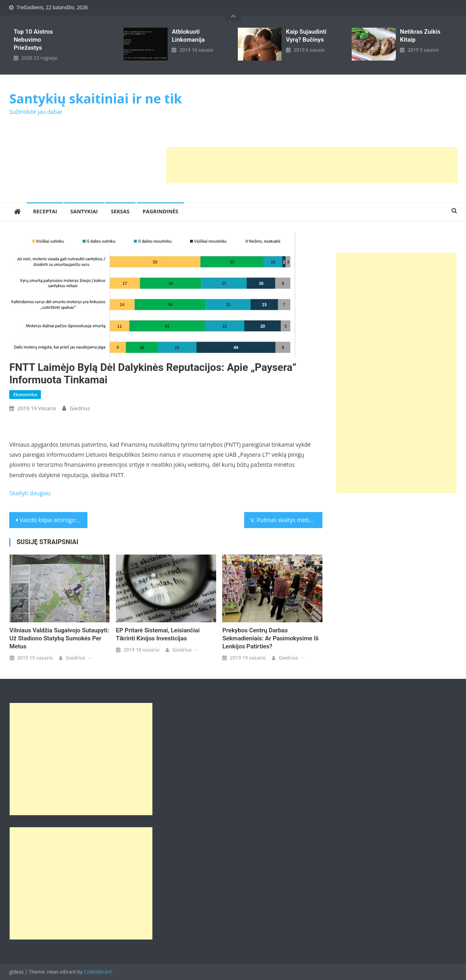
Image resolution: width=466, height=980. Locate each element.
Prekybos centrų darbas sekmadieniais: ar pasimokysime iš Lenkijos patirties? (270, 638)
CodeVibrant (98, 972)
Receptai (45, 211)
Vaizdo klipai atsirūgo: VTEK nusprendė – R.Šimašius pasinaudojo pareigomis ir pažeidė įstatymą (54, 520)
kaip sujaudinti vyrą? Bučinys (306, 36)
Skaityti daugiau (30, 493)
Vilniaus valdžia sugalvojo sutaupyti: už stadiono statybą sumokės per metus (60, 638)
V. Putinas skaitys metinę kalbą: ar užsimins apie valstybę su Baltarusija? (287, 520)
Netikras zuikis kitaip (420, 36)
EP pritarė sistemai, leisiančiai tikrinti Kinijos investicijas (158, 634)
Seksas (120, 211)
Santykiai (84, 211)
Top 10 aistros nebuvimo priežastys (33, 40)
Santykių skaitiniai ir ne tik (95, 98)
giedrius (80, 408)
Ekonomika (25, 394)
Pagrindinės (161, 211)
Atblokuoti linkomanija (188, 36)
